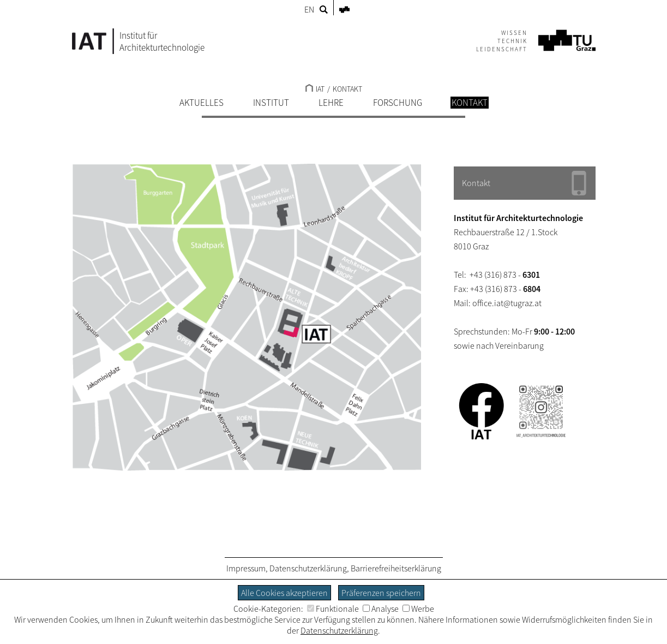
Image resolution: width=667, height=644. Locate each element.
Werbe (418, 609)
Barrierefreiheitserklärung (396, 568)
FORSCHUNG (398, 103)
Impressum (246, 568)
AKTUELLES (202, 103)
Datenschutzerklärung (308, 568)
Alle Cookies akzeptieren (284, 593)
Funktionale (333, 609)
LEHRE (331, 103)
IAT (315, 89)
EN (309, 9)
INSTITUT (271, 103)
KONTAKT (347, 89)
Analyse (381, 609)
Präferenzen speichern (381, 593)
